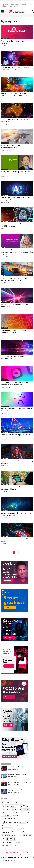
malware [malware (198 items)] (16, 836)
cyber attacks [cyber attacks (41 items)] (26, 812)
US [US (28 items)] (24, 842)
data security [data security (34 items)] (25, 826)
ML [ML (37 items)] (30, 835)
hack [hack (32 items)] (18, 829)
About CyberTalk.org (13, 855)
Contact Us (23, 855)
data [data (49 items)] (28, 822)
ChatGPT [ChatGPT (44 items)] (13, 806)
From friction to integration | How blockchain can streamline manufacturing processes (17, 252)
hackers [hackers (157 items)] (5, 832)
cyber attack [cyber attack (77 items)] (6, 812)
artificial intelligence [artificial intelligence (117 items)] (14, 803)
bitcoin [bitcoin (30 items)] (3, 806)
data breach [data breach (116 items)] (7, 826)
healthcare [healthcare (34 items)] (19, 832)
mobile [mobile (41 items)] (3, 839)
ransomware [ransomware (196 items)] (8, 842)
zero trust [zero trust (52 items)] (15, 846)
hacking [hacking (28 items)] (13, 832)
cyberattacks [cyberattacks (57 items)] (6, 815)
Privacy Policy (25, 853)
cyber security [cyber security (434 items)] (10, 822)
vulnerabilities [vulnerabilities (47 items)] (6, 846)
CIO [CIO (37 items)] (18, 806)
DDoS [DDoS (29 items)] (3, 829)
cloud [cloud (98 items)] (29, 806)
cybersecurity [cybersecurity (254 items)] (9, 818)
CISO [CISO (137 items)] (23, 806)
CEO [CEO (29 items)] (8, 806)
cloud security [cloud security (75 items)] (6, 809)
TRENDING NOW (5, 39)
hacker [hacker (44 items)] (23, 829)
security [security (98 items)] (19, 842)
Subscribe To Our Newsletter (13, 853)
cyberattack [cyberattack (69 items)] (17, 812)
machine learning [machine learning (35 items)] (6, 836)
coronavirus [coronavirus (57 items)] (17, 809)
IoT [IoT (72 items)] (24, 832)
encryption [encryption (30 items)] (8, 829)
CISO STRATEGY (5, 117)
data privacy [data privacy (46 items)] (17, 826)
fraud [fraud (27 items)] (14, 829)
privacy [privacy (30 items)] (18, 839)
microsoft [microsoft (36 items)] (25, 835)
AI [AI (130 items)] (3, 803)
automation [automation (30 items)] (27, 803)
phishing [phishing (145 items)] (11, 839)
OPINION (3, 247)
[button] (32, 11)
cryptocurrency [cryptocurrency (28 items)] (26, 809)
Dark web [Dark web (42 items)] (22, 822)
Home (2, 19)
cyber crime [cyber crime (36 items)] (15, 815)
